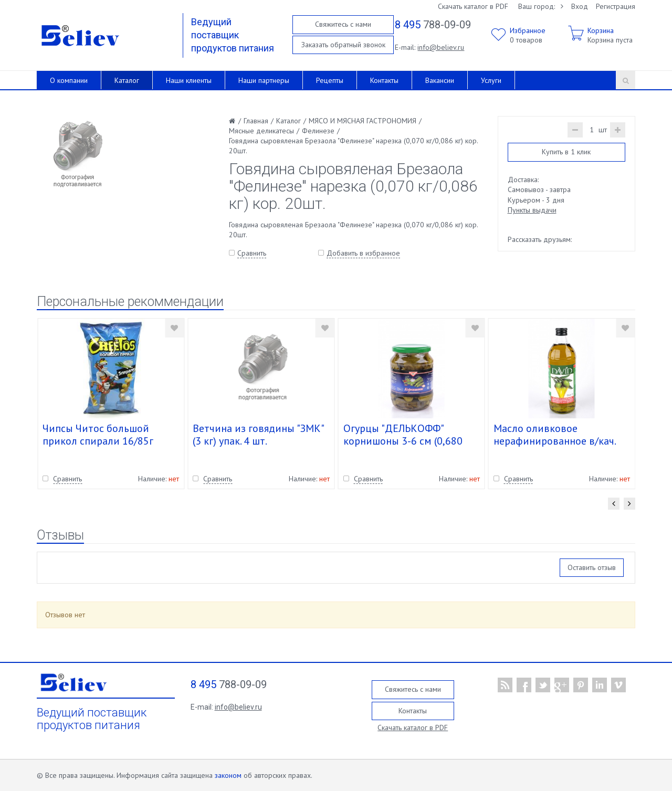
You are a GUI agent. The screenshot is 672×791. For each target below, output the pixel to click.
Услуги (491, 80)
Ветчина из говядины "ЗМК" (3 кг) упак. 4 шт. (258, 435)
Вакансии (440, 80)
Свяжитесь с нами (343, 24)
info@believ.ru (441, 47)
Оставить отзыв (592, 567)
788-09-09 (433, 25)
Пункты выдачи (532, 210)
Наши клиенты (189, 80)
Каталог (127, 80)
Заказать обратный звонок (343, 45)
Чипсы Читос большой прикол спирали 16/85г (98, 435)
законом (228, 775)
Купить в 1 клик (566, 152)
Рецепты (330, 80)
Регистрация (616, 6)
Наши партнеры (264, 80)
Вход (580, 6)
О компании (69, 80)
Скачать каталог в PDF (473, 6)
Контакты (384, 80)
